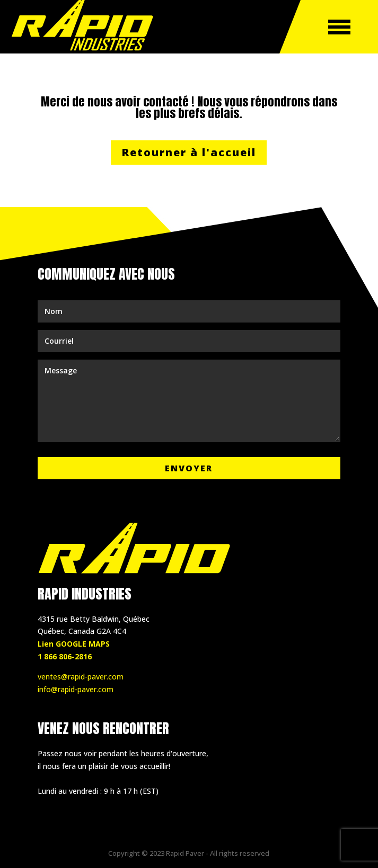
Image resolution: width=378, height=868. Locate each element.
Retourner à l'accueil (189, 152)
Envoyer (189, 468)
